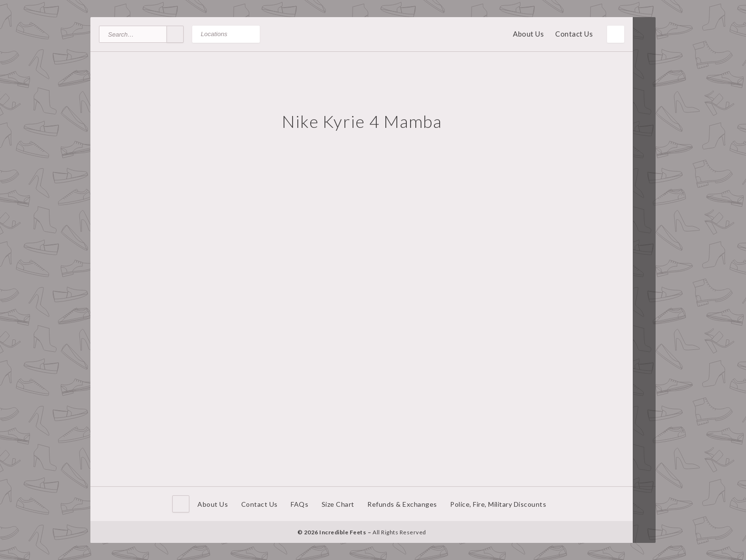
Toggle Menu (616, 34)
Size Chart (338, 504)
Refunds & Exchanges (402, 504)
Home (181, 504)
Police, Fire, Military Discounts (498, 504)
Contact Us (574, 34)
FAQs (299, 504)
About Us (528, 34)
